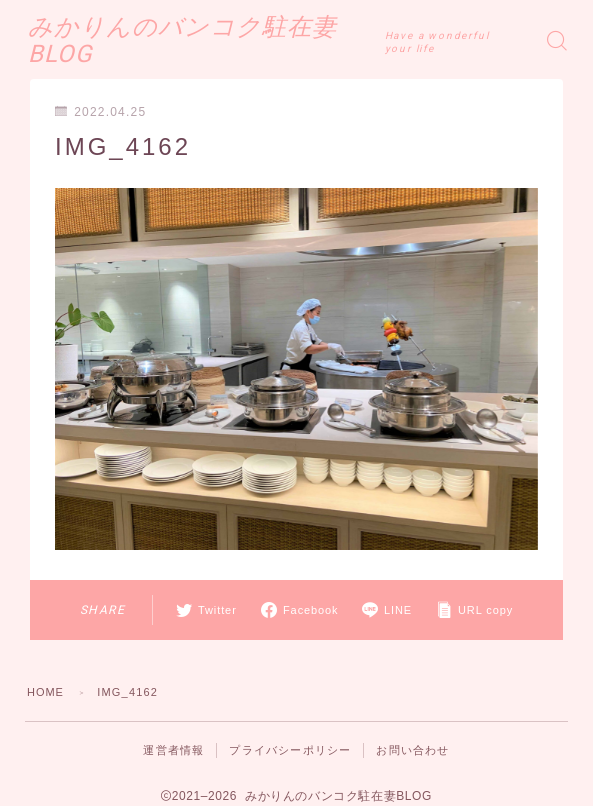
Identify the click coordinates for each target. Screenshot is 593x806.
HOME (46, 692)
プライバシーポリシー (290, 750)
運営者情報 (173, 750)
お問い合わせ (412, 750)
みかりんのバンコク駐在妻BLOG (216, 40)
